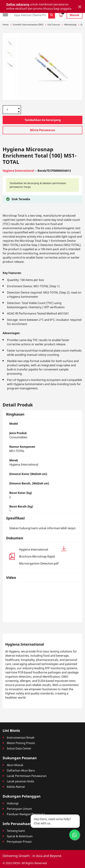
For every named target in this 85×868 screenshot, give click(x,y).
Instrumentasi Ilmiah (21, 738)
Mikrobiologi (70, 25)
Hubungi (13, 803)
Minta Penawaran (43, 130)
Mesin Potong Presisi (21, 743)
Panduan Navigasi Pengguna (26, 814)
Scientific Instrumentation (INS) (28, 25)
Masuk (74, 15)
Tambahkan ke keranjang (43, 120)
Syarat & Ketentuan (20, 836)
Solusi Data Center (19, 748)
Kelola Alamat (16, 787)
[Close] (80, 7)
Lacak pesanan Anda (20, 781)
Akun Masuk (15, 765)
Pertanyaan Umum (19, 809)
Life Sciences (54, 25)
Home (6, 25)
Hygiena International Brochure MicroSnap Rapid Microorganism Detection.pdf (43, 556)
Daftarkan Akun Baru (21, 770)
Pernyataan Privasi (19, 842)
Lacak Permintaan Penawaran (27, 776)
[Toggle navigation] (6, 14)
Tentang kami (16, 831)
